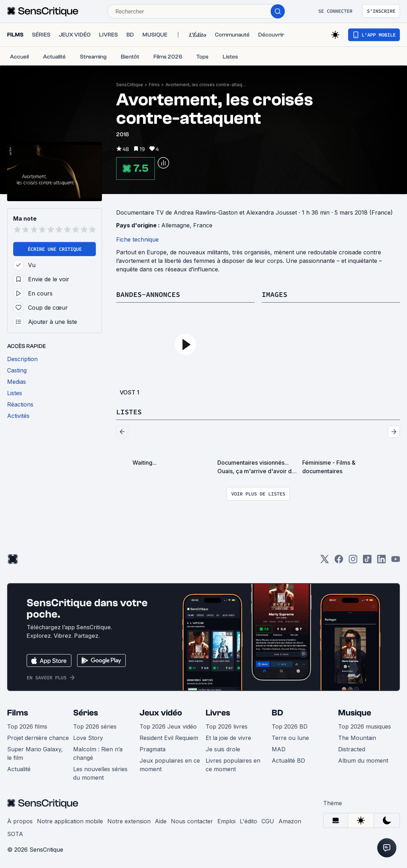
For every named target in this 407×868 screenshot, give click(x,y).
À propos (20, 821)
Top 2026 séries (95, 726)
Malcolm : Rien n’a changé (98, 753)
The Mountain (357, 738)
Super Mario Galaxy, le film (35, 753)
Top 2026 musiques (365, 726)
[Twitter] (325, 561)
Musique (355, 713)
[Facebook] (339, 561)
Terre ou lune (290, 738)
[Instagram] (353, 561)
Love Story (88, 738)
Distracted (352, 749)
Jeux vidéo (161, 713)
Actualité (19, 769)
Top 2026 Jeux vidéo (168, 726)
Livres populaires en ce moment (233, 765)
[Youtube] (396, 561)
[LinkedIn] (381, 561)
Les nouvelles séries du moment (100, 773)
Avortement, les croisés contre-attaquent (206, 85)
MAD (279, 749)
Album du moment (363, 761)
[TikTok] (367, 561)
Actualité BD (288, 761)
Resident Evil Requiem (169, 738)
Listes (129, 412)
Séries (86, 713)
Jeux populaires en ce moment (170, 765)
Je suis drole (223, 749)
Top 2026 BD (290, 726)
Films (154, 85)
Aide (161, 821)
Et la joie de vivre (228, 738)
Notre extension (129, 821)
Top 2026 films (27, 726)
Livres (218, 713)
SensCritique (130, 85)
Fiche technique (137, 239)
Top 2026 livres (227, 726)
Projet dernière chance (38, 738)
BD (277, 713)
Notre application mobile (70, 821)
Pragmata (153, 749)
